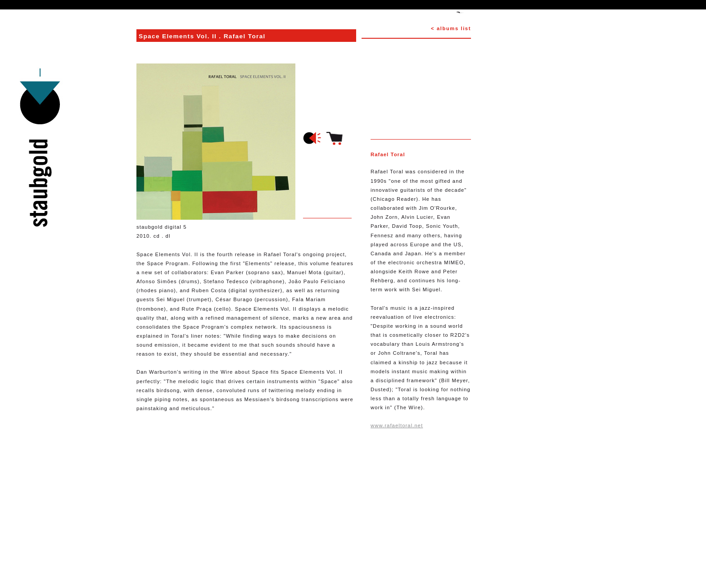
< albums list (451, 28)
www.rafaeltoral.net (397, 425)
